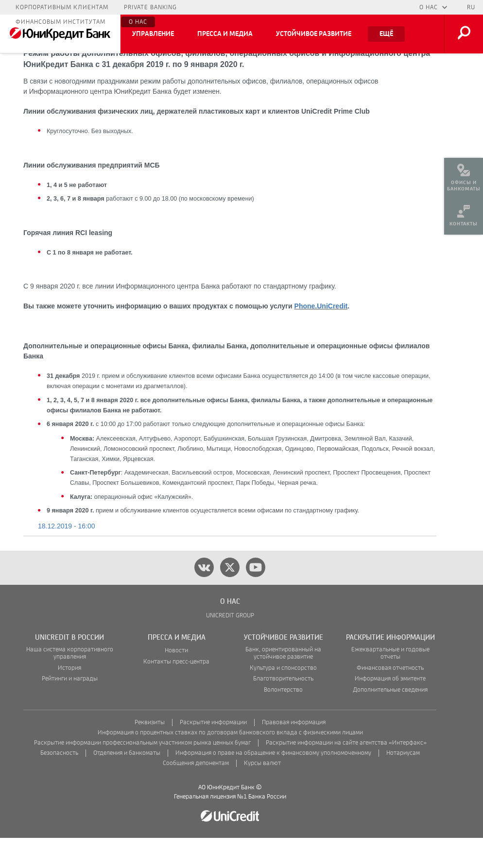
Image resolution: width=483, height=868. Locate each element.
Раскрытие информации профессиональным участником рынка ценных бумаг (142, 773)
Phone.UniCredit (321, 336)
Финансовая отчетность (390, 698)
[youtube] (256, 597)
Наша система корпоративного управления (70, 683)
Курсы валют (262, 793)
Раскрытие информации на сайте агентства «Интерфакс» (346, 773)
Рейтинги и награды (70, 709)
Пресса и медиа (225, 34)
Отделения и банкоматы (127, 783)
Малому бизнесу (116, 7)
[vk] (204, 597)
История (69, 698)
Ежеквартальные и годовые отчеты (390, 683)
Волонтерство (283, 720)
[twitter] (230, 597)
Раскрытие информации (213, 753)
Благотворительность (283, 709)
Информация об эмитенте (390, 709)
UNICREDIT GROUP (230, 646)
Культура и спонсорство (283, 698)
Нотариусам (403, 783)
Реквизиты (150, 753)
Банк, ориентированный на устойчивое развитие (283, 683)
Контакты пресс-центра (176, 692)
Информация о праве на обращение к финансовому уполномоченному (273, 783)
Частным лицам (43, 7)
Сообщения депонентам (196, 793)
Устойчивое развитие (314, 34)
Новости (176, 681)
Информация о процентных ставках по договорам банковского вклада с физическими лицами (230, 763)
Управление (153, 34)
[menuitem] (464, 175)
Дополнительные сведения (390, 720)
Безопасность (59, 783)
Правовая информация (294, 753)
